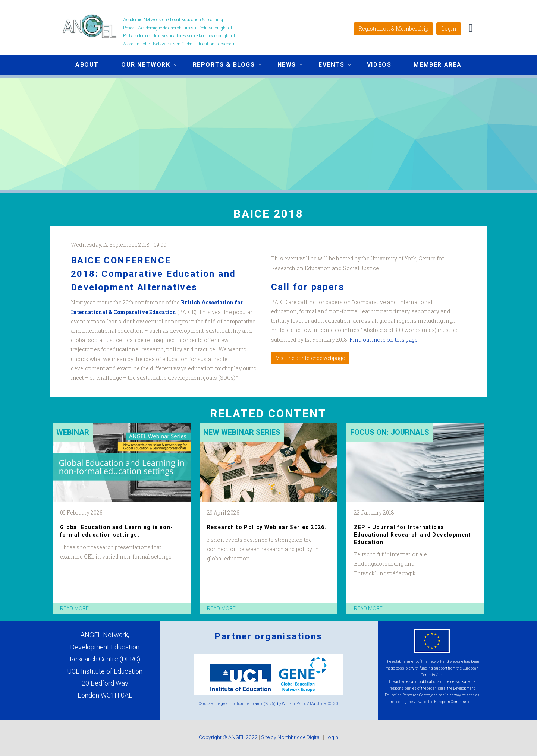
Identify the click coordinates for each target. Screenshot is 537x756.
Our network (144, 66)
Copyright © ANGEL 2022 (228, 737)
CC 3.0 (333, 704)
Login (449, 29)
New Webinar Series (242, 432)
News (285, 66)
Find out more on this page (384, 340)
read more (74, 608)
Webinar (73, 432)
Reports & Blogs (222, 66)
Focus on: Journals (390, 432)
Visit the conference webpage (310, 358)
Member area (438, 65)
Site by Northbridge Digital (291, 737)
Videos (379, 65)
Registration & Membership (393, 29)
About (87, 65)
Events (329, 66)
